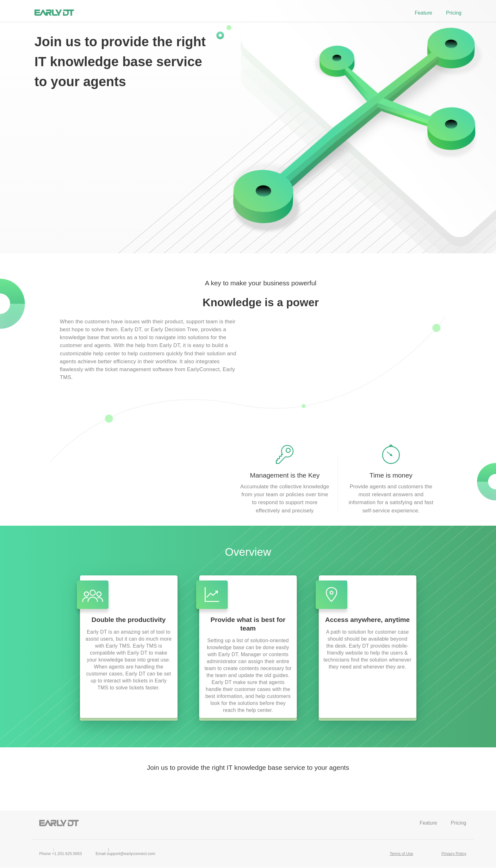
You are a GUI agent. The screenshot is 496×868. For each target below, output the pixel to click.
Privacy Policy (454, 854)
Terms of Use (401, 854)
